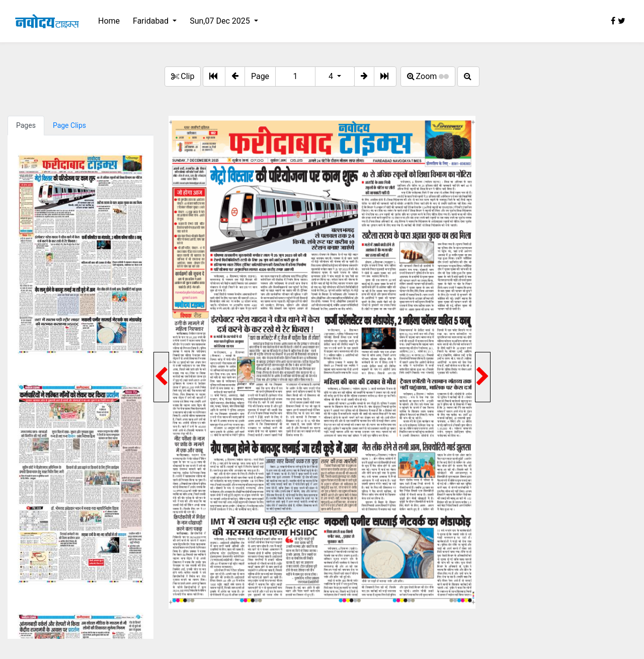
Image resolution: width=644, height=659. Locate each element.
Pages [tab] (26, 125)
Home (109, 21)
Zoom (428, 76)
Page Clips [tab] (69, 125)
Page (260, 76)
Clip (183, 76)
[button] (235, 77)
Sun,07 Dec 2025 (221, 21)
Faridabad (152, 21)
